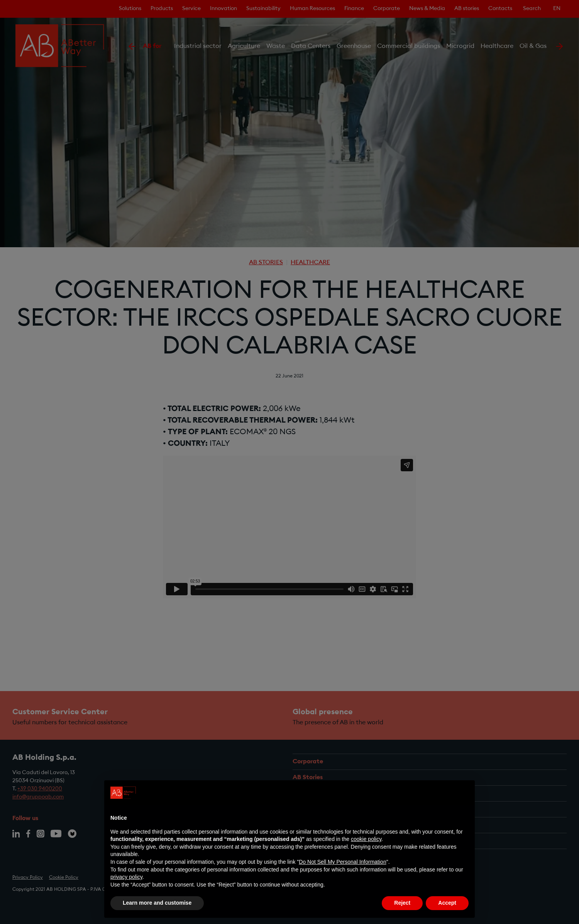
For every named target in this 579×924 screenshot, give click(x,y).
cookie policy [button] (366, 839)
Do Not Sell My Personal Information (342, 862)
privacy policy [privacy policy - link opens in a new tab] (126, 877)
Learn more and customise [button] (157, 903)
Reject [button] (402, 903)
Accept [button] (447, 903)
